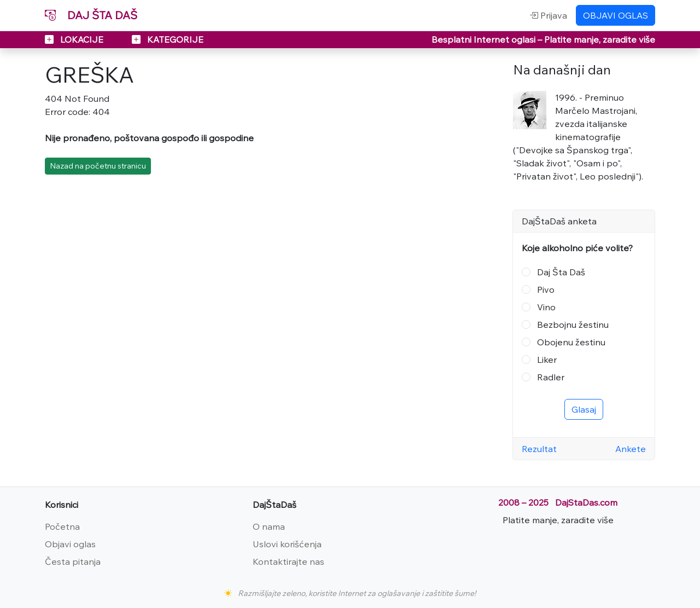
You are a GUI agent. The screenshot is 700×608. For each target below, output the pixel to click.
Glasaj (584, 409)
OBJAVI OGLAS (616, 15)
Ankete (631, 449)
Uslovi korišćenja (287, 544)
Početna (62, 526)
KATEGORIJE (168, 39)
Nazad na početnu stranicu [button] (98, 166)
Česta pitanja (73, 561)
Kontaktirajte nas (288, 561)
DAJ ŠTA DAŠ (91, 15)
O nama (269, 526)
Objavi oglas (70, 544)
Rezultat (539, 449)
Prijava (548, 15)
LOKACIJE (75, 39)
